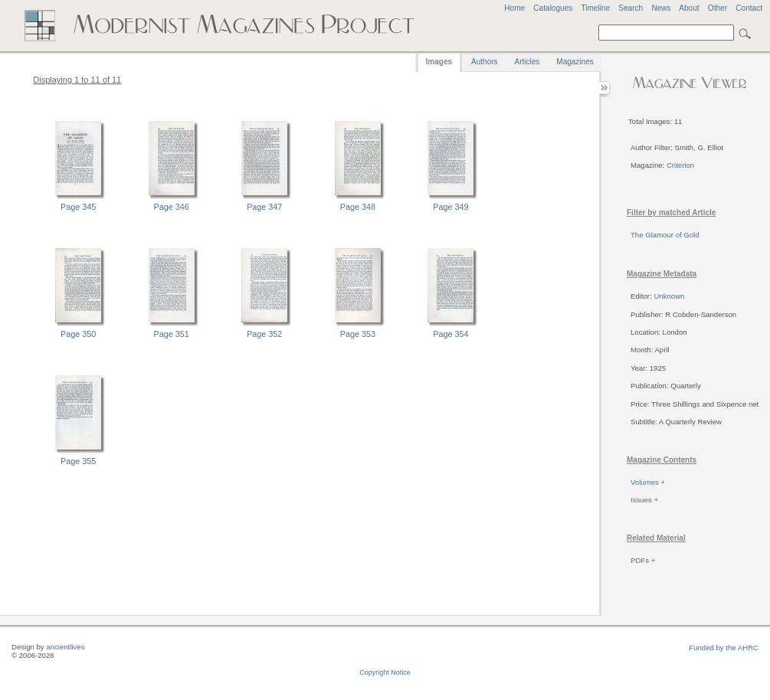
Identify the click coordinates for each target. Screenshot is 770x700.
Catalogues (553, 8)
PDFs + (643, 560)
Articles (528, 62)
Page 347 (264, 207)
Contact (749, 8)
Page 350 (78, 334)
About (689, 8)
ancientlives (65, 647)
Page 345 (78, 207)
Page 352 (264, 334)
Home (514, 8)
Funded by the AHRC (724, 648)
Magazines (575, 62)
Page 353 (358, 334)
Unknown (669, 296)
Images (439, 62)
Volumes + (648, 482)
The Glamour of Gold (665, 235)
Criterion (680, 165)
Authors (484, 62)
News (661, 8)
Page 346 (172, 207)
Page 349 (451, 207)
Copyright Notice (385, 672)
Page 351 (172, 334)
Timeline (595, 8)
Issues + (644, 500)
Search (631, 8)
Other (718, 8)
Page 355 (78, 461)
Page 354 (451, 334)
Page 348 (358, 207)
